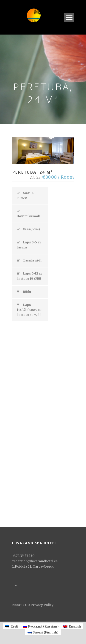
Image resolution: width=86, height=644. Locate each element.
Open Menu (69, 17)
